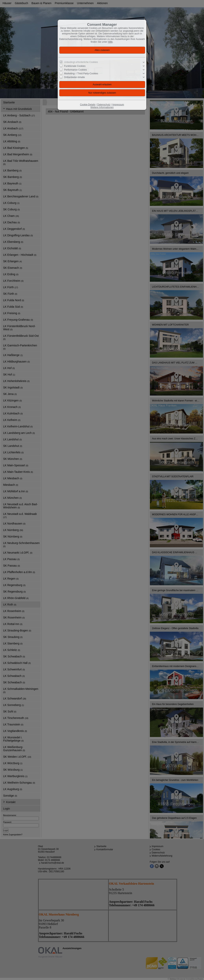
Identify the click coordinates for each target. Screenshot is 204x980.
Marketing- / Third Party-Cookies (81, 74)
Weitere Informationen (102, 107)
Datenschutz (104, 105)
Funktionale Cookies (75, 66)
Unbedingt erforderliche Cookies (81, 62)
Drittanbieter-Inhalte (75, 77)
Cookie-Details (88, 105)
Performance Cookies (76, 70)
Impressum (118, 105)
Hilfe (110, 42)
